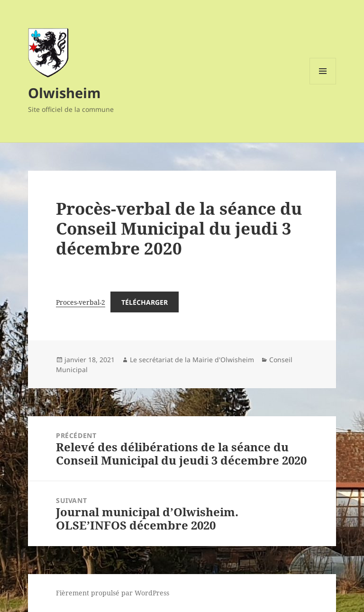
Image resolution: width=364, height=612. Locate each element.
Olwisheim (64, 93)
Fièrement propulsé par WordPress (113, 593)
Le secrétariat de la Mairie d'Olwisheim (192, 360)
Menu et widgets (323, 84)
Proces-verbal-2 (81, 302)
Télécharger (145, 302)
